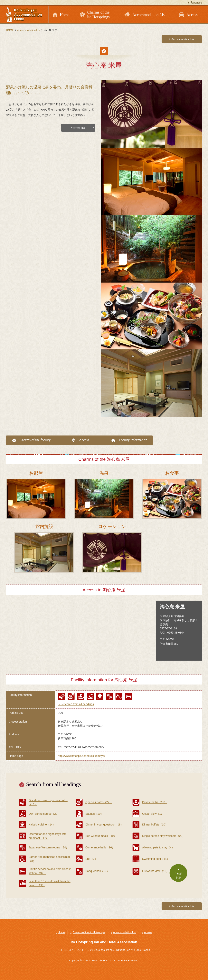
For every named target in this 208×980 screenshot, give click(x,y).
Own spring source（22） (44, 814)
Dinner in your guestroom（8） (104, 825)
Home (61, 932)
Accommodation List (29, 30)
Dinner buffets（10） (155, 825)
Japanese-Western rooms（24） (49, 847)
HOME (10, 30)
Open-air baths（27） (99, 802)
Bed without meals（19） (101, 836)
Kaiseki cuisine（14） (42, 825)
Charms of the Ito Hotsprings (89, 932)
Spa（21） (92, 859)
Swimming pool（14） (156, 859)
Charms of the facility (35, 440)
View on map (78, 128)
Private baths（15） (155, 802)
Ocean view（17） (154, 814)
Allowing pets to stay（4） (158, 847)
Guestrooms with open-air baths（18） (48, 802)
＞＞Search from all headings (76, 704)
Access (84, 440)
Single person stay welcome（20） (164, 836)
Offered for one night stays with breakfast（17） (48, 836)
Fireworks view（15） (156, 871)
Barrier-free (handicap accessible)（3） (49, 859)
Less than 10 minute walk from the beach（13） (50, 883)
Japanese (196, 2)
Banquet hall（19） (97, 871)
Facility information (133, 440)
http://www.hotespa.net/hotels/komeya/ (81, 756)
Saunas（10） (94, 814)
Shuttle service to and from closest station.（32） (50, 871)
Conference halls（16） (100, 847)
